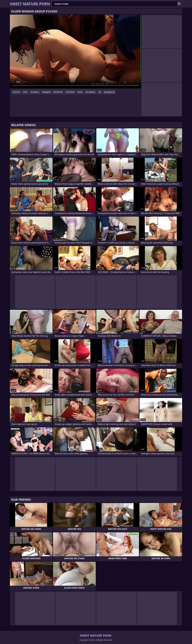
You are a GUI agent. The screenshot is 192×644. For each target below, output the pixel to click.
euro (80, 92)
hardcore (58, 92)
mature (16, 92)
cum (25, 92)
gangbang (109, 92)
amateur (35, 92)
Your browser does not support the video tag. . (75, 52)
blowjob (46, 92)
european (90, 92)
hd (100, 92)
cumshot (70, 92)
